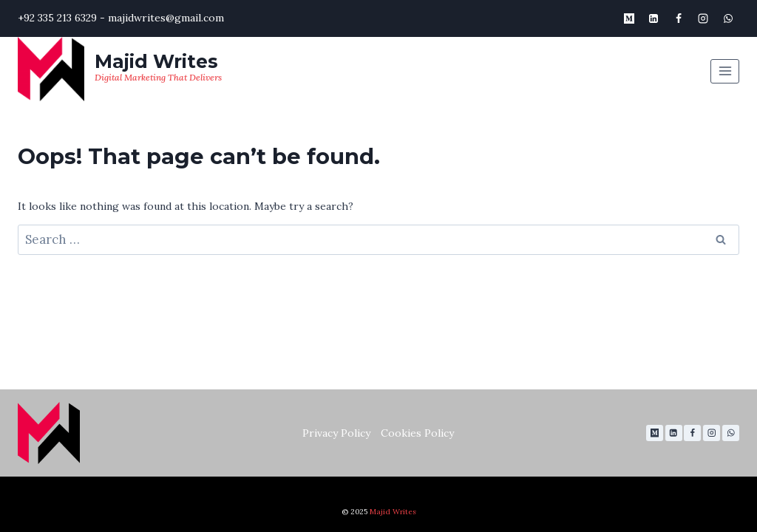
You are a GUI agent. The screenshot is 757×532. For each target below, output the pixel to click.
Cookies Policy (417, 433)
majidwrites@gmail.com (166, 18)
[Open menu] (725, 71)
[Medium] (629, 18)
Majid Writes (393, 512)
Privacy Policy (336, 433)
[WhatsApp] (728, 18)
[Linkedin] (654, 18)
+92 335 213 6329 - (61, 18)
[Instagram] (703, 18)
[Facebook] (679, 18)
